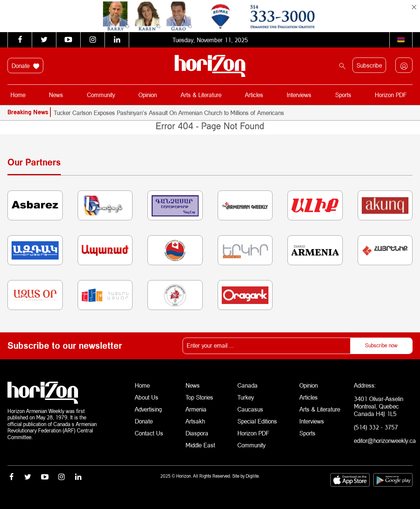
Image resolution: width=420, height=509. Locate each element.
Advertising (148, 409)
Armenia (196, 409)
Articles (254, 95)
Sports (343, 95)
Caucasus (250, 409)
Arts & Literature (201, 95)
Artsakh (195, 421)
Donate (25, 66)
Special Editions (257, 421)
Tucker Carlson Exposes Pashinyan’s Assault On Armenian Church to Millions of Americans (169, 113)
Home (18, 95)
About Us (147, 397)
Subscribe (369, 65)
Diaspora (197, 433)
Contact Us (149, 433)
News (56, 95)
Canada (248, 385)
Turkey (246, 397)
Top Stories (199, 397)
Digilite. (253, 476)
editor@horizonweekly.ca (385, 440)
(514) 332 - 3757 (376, 427)
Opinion (148, 95)
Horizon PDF (391, 95)
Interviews (299, 95)
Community (101, 95)
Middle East (200, 445)
